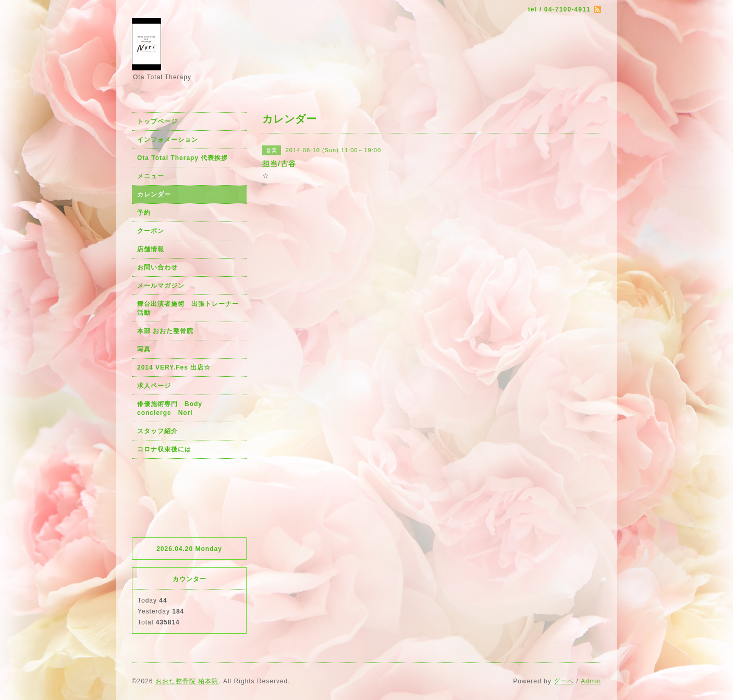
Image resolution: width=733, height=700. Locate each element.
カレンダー (154, 194)
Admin (591, 681)
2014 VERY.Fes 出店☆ (174, 367)
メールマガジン (161, 286)
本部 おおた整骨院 (165, 331)
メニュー (151, 176)
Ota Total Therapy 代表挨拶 (182, 158)
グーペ (564, 681)
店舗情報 (151, 249)
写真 (144, 349)
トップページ (157, 121)
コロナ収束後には (164, 449)
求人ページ (154, 386)
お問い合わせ (157, 267)
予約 (144, 213)
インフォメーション (168, 140)
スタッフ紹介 (157, 431)
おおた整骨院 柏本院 (187, 681)
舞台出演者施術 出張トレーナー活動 (188, 308)
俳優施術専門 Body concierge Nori (173, 408)
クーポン (151, 231)
